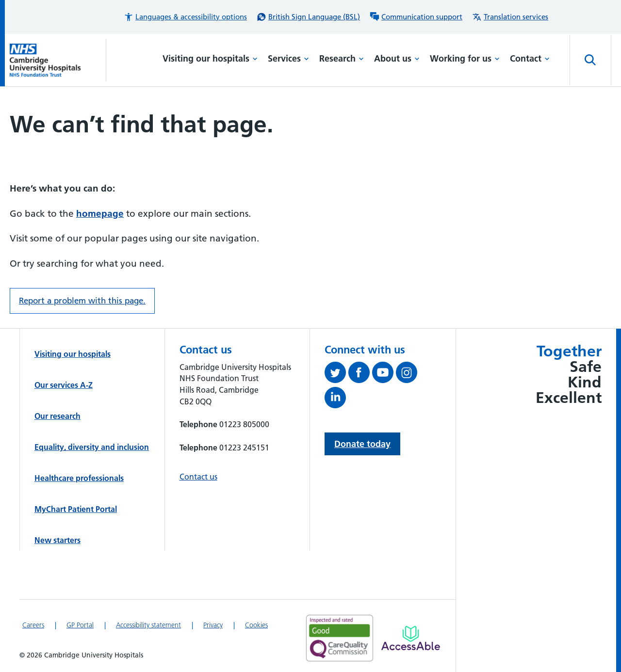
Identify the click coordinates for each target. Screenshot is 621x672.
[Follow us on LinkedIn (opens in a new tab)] (336, 400)
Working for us (465, 58)
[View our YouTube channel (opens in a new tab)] (384, 374)
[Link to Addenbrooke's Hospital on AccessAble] (411, 638)
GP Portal (80, 625)
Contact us (198, 477)
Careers (33, 625)
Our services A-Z (64, 385)
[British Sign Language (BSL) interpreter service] (308, 17)
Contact (530, 58)
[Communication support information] (416, 17)
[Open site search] (590, 60)
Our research (57, 416)
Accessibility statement (148, 625)
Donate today (362, 444)
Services (288, 58)
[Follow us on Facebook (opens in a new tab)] (360, 374)
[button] (185, 17)
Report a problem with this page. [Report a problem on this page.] (82, 301)
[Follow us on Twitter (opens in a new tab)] (336, 374)
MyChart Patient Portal (76, 509)
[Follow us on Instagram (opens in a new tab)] (408, 374)
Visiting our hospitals (210, 58)
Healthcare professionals (79, 478)
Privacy (213, 625)
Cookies (256, 625)
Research (342, 58)
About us (397, 58)
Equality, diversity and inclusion (92, 447)
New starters (57, 540)
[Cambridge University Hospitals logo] (58, 60)
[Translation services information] (510, 17)
